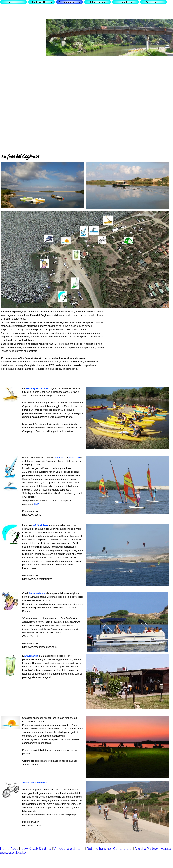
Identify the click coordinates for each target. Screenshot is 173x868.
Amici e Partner (146, 849)
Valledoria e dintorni (69, 849)
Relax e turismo (99, 849)
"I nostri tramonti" (31, 764)
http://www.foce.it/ (32, 515)
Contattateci (123, 849)
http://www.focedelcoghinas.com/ (40, 647)
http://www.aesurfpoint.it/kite (37, 579)
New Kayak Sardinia (36, 849)
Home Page (9, 849)
